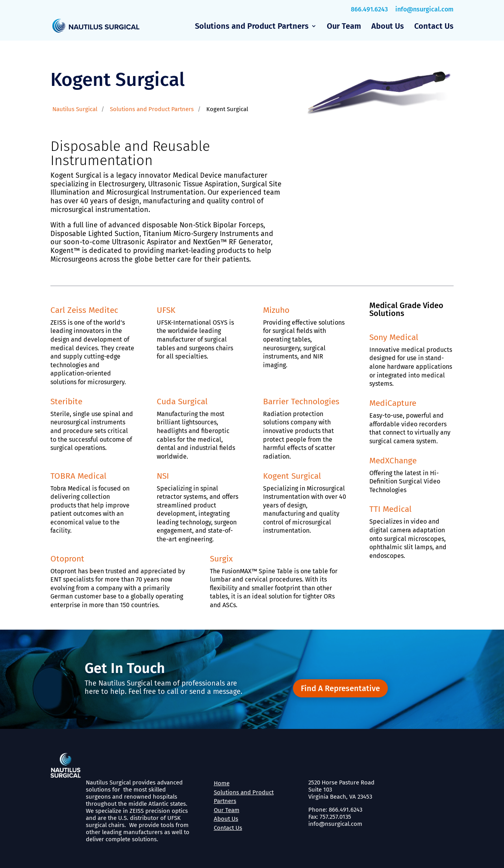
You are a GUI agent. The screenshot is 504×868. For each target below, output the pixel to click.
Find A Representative (340, 688)
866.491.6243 (369, 9)
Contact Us (434, 27)
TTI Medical (390, 509)
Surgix (221, 559)
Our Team (344, 27)
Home (222, 783)
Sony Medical (394, 337)
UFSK (166, 310)
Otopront (67, 559)
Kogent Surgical (292, 476)
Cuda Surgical (182, 401)
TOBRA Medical (78, 476)
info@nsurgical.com (424, 9)
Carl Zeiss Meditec (84, 310)
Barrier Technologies (301, 401)
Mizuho (276, 310)
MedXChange (393, 461)
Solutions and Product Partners (252, 27)
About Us (388, 27)
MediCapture (393, 403)
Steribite (66, 401)
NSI (163, 476)
